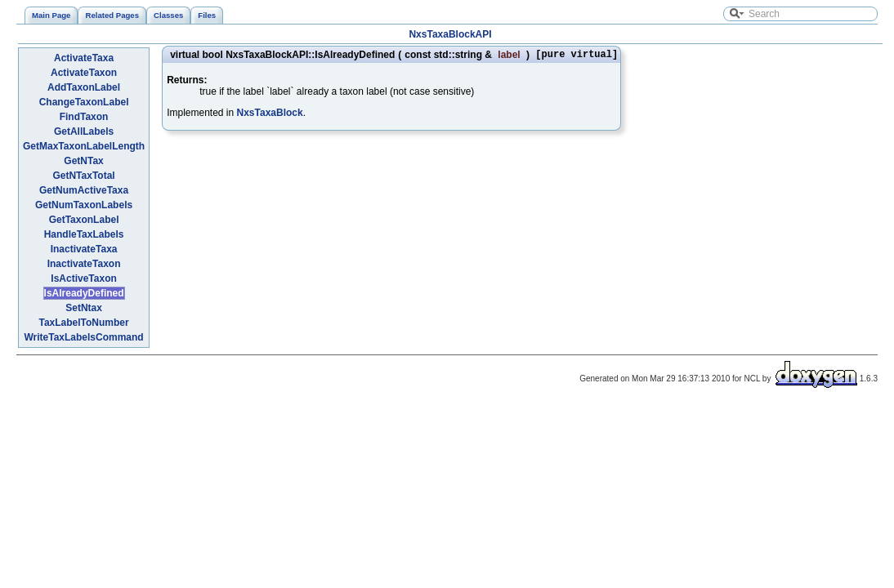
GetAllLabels (84, 131)
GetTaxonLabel (84, 220)
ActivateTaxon (84, 73)
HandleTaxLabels (84, 234)
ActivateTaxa (84, 58)
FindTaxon (84, 117)
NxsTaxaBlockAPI (450, 34)
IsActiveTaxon (83, 278)
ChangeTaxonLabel (84, 102)
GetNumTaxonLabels (84, 205)
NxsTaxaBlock (270, 115)
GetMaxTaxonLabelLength (84, 146)
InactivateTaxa (84, 249)
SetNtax (84, 308)
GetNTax (83, 161)
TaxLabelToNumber (83, 323)
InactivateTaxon (84, 264)
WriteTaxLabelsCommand (83, 337)
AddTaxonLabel (84, 87)
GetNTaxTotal (83, 176)
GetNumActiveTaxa (84, 190)
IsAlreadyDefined (84, 293)
